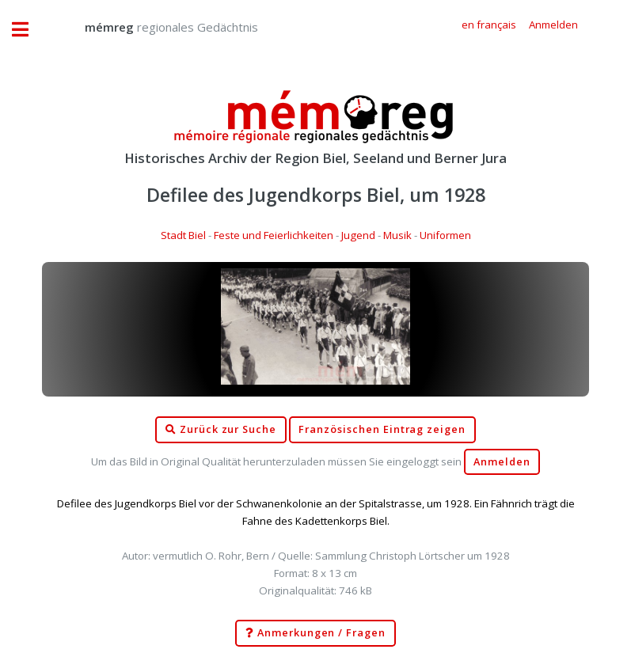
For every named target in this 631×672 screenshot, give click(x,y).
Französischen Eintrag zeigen (382, 429)
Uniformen (445, 235)
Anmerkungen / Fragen (315, 633)
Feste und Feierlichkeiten (274, 235)
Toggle (29, 30)
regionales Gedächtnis (156, 27)
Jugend (358, 235)
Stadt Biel (183, 235)
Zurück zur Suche (221, 430)
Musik (397, 235)
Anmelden (502, 462)
